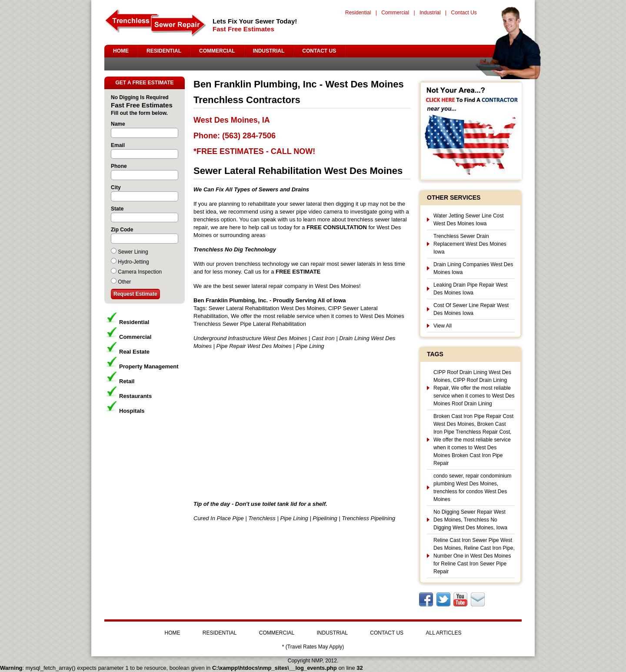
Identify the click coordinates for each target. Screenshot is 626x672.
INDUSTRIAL (269, 51)
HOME (121, 51)
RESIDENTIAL (164, 51)
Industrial (430, 13)
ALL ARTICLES (443, 633)
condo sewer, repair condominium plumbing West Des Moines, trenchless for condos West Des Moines (472, 488)
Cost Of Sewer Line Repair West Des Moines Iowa (471, 309)
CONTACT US (319, 51)
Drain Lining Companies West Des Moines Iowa (473, 268)
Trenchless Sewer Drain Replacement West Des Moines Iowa (470, 244)
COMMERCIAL (217, 51)
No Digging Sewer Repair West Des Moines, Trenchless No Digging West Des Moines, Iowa (470, 520)
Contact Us (464, 13)
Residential (358, 13)
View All (443, 326)
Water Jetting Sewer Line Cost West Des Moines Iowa (469, 220)
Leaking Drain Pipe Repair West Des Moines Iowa (471, 289)
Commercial (395, 13)
